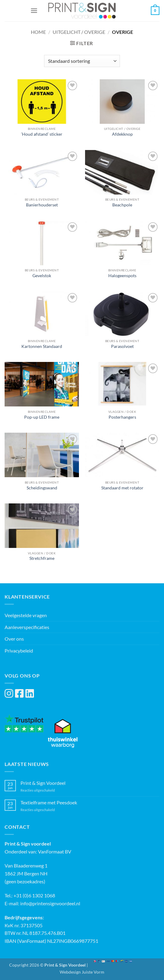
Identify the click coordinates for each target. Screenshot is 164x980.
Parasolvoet (122, 346)
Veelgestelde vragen (26, 615)
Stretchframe (42, 558)
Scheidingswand (42, 488)
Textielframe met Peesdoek (49, 802)
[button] (34, 11)
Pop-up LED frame (42, 417)
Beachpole (122, 205)
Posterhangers (122, 417)
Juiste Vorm (93, 972)
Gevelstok (42, 276)
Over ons (14, 639)
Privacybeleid (19, 651)
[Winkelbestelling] (82, 61)
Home (38, 32)
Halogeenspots (122, 276)
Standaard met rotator (122, 488)
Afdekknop (122, 134)
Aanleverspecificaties (27, 627)
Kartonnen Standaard (42, 346)
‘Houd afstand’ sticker (42, 134)
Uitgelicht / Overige (79, 32)
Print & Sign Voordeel (43, 783)
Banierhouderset (42, 205)
